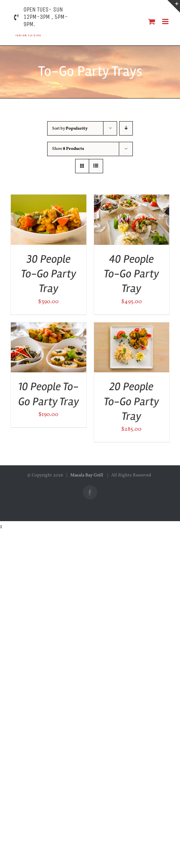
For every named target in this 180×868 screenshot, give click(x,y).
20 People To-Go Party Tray (131, 401)
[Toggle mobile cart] (152, 21)
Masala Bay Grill (87, 475)
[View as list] (96, 166)
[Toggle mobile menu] (166, 21)
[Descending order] (126, 128)
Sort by (70, 129)
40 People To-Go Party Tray (131, 274)
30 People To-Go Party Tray (49, 274)
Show (68, 149)
